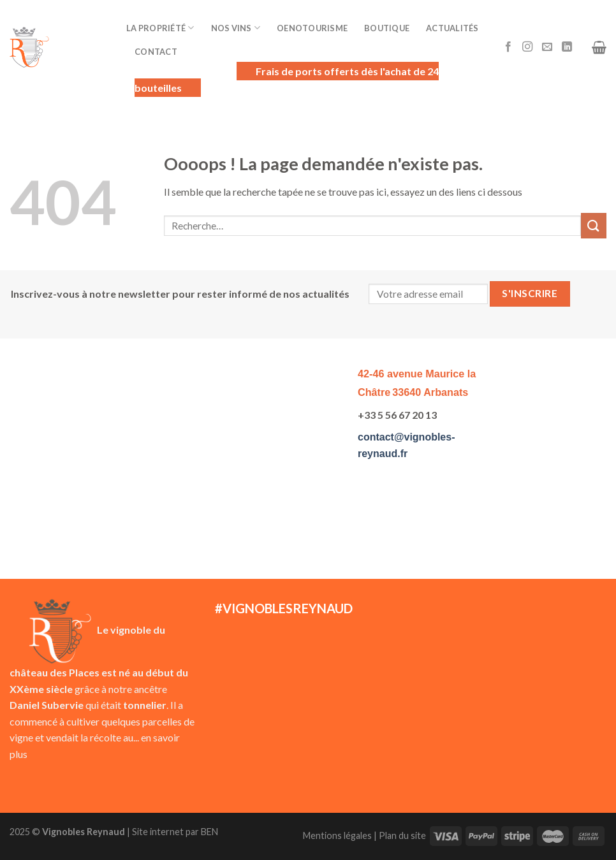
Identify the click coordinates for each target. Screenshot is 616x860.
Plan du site (402, 835)
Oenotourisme (312, 28)
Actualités (452, 28)
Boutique (387, 28)
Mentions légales (337, 835)
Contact (156, 52)
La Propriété (160, 28)
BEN (209, 832)
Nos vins (236, 28)
